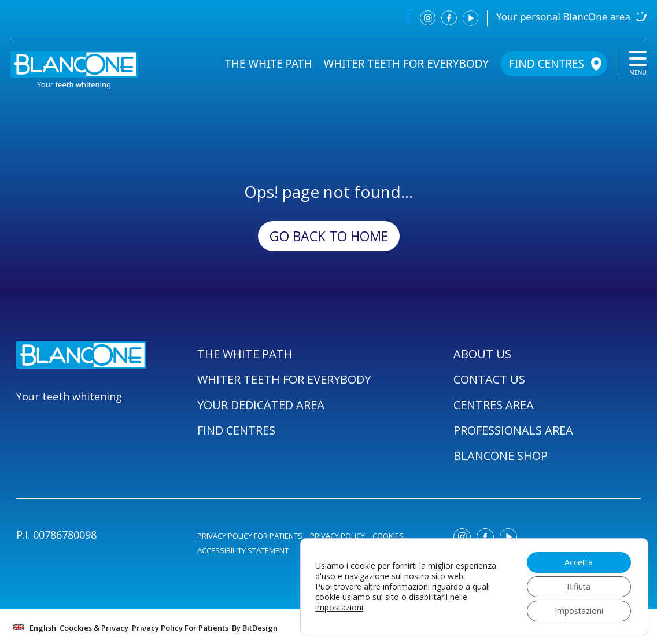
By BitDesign (255, 628)
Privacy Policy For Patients (180, 628)
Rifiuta (579, 586)
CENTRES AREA (494, 405)
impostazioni (339, 608)
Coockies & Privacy (94, 628)
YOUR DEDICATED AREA (261, 405)
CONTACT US (489, 379)
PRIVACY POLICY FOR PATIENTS (250, 536)
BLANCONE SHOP (501, 456)
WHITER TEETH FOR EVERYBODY (407, 64)
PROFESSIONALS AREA (513, 430)
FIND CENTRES (547, 64)
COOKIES (388, 536)
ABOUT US (482, 354)
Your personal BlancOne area (563, 16)
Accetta (579, 562)
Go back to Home (329, 236)
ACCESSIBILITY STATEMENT (243, 550)
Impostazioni (579, 611)
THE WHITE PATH (268, 64)
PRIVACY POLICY (337, 536)
